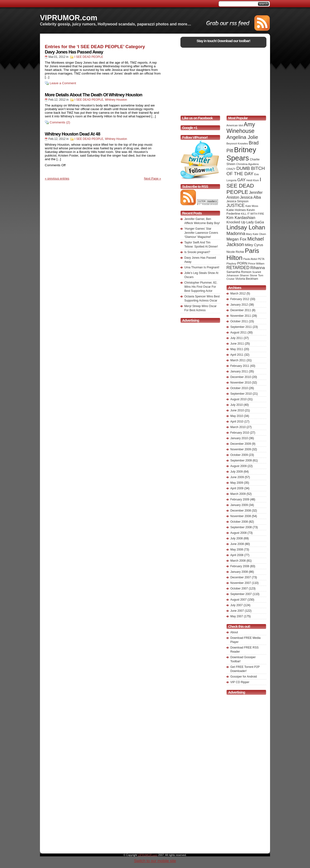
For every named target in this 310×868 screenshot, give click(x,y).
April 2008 (237, 555)
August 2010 (238, 399)
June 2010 (237, 410)
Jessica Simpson (237, 201)
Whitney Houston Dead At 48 (72, 134)
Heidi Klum (253, 180)
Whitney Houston (116, 100)
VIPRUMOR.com (69, 18)
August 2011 (238, 332)
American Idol (235, 125)
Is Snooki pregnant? (197, 252)
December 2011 (241, 310)
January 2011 (239, 371)
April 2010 (237, 422)
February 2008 (240, 566)
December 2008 (241, 511)
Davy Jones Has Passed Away (74, 52)
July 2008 (236, 538)
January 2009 (239, 505)
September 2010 (241, 394)
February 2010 (240, 433)
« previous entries (57, 178)
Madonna (236, 233)
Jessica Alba (251, 197)
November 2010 (241, 383)
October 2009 (239, 455)
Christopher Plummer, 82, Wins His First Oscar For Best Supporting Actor (201, 287)
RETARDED (238, 268)
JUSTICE (236, 205)
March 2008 (238, 561)
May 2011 (237, 349)
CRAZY (231, 169)
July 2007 (236, 605)
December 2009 (241, 444)
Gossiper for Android (244, 677)
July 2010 (236, 405)
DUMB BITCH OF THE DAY (246, 171)
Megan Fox (236, 239)
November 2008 (241, 516)
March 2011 (238, 360)
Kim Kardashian (241, 218)
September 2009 (241, 460)
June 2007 (237, 611)
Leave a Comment (63, 83)
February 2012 (240, 299)
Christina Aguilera (247, 164)
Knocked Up (236, 222)
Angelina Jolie (242, 137)
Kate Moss (252, 206)
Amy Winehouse (241, 128)
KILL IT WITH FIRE (252, 214)
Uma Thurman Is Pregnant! (202, 267)
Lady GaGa (255, 222)
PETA (261, 259)
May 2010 (237, 416)
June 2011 (237, 344)
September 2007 (241, 594)
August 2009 (238, 466)
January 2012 (239, 305)
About (234, 632)
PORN (242, 263)
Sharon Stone (248, 275)
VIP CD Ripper (240, 682)
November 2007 (241, 583)
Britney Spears (241, 154)
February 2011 (240, 366)
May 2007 (237, 616)
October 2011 (239, 321)
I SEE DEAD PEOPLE (89, 57)
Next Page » (153, 178)
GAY (241, 180)
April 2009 (237, 488)
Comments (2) (60, 122)
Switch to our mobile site (155, 861)
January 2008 (239, 572)
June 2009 (237, 477)
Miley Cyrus (254, 245)
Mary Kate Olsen (256, 234)
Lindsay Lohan (246, 227)
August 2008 (238, 533)
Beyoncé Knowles (237, 143)
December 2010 (241, 377)
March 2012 (238, 294)
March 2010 (238, 427)
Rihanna (257, 268)
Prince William (256, 264)
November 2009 (241, 449)
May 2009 (237, 483)
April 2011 (237, 355)
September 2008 (241, 527)
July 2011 (236, 338)
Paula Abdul (250, 259)
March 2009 (238, 494)
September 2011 (241, 327)
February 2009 (240, 499)
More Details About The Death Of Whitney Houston (93, 95)
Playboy (231, 264)
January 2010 (239, 438)
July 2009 (236, 472)
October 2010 (239, 388)
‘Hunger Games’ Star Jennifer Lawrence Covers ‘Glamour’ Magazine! (201, 233)
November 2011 (241, 316)
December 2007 (241, 577)
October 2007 (239, 589)
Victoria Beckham (247, 279)
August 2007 (238, 600)
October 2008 (239, 522)
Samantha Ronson (239, 272)
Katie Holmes (236, 210)
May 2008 (237, 550)
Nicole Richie (235, 252)
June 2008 (237, 544)
